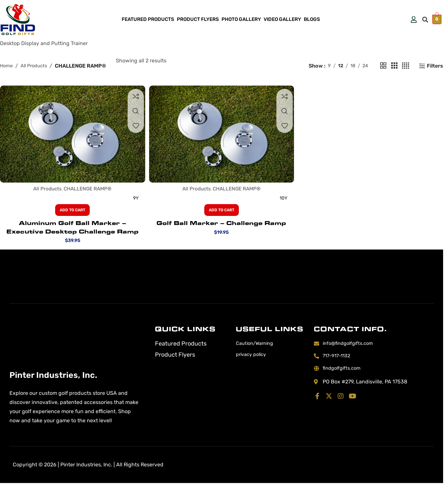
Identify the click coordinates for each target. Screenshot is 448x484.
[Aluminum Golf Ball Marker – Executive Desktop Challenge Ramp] (72, 133)
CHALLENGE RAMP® (87, 187)
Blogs (312, 19)
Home (7, 66)
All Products (37, 66)
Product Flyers (198, 19)
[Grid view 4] (405, 66)
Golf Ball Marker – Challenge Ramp (221, 222)
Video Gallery (282, 19)
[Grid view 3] (393, 66)
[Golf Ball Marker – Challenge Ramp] (221, 133)
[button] (425, 19)
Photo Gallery (241, 19)
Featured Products (148, 19)
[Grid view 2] (381, 66)
